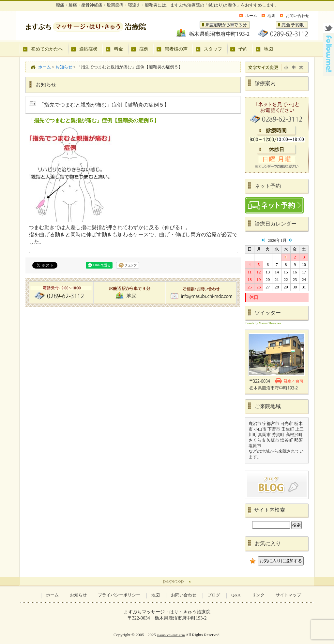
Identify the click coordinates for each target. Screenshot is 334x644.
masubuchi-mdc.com (171, 635)
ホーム (251, 16)
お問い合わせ (297, 16)
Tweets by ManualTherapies (263, 323)
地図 (271, 16)
